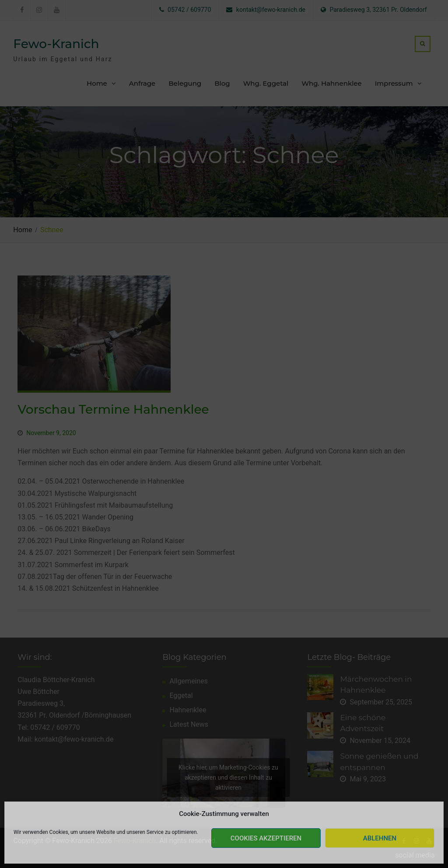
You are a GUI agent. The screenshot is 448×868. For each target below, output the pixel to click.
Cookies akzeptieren (266, 838)
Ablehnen (380, 838)
